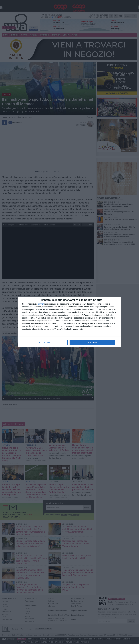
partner (41, 304)
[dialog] (70, 322)
